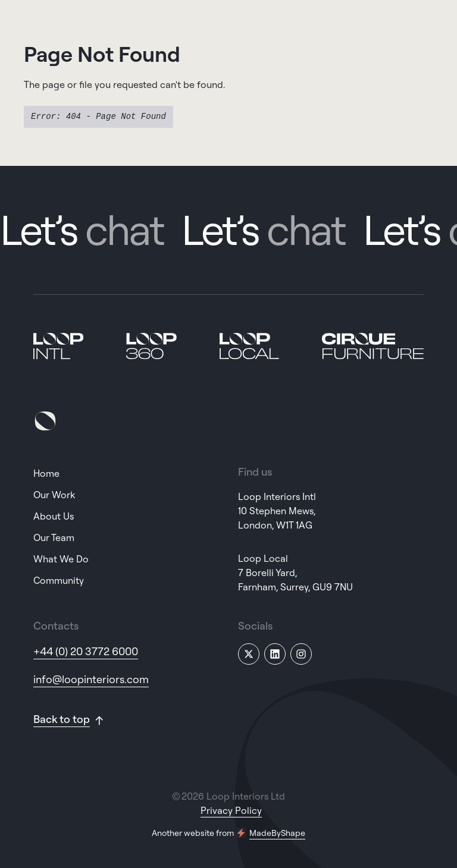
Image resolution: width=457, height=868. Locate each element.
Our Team (54, 537)
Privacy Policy (231, 810)
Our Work (54, 495)
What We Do (61, 559)
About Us (54, 516)
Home (46, 473)
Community (59, 580)
